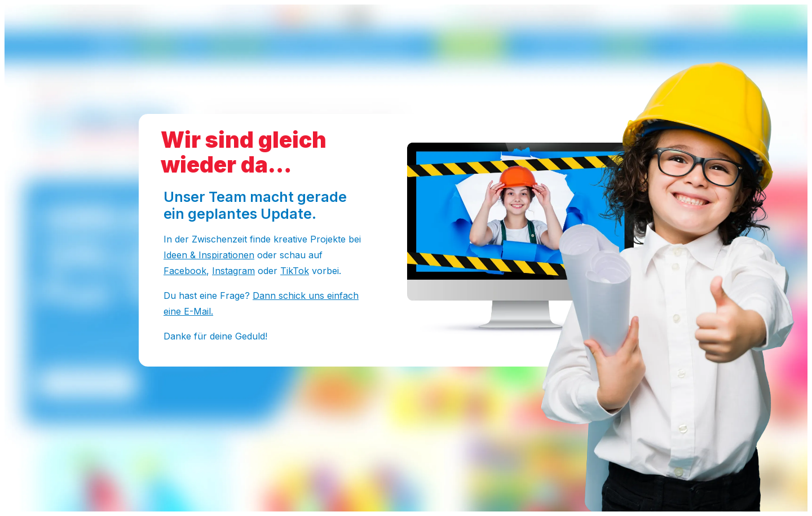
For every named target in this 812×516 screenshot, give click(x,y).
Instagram (233, 271)
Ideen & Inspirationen (209, 255)
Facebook (185, 271)
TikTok (295, 271)
